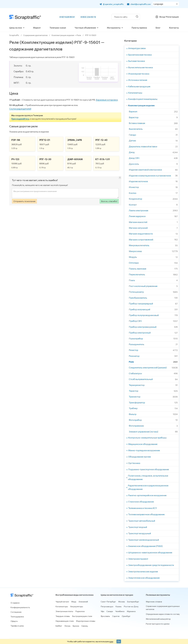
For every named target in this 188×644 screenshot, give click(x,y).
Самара (110, 611)
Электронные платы (64, 611)
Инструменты (114, 28)
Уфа (102, 611)
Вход (162, 17)
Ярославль (105, 616)
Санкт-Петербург (108, 602)
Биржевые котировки (107, 100)
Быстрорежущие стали (82, 616)
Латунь (67, 626)
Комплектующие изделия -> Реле (66, 35)
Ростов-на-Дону (131, 606)
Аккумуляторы (77, 606)
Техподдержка (17, 617)
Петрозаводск (107, 606)
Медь (74, 602)
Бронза (76, 626)
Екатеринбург (133, 602)
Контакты (174, 28)
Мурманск (131, 611)
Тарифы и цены (17, 626)
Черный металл (62, 602)
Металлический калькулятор (158, 619)
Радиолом (80, 611)
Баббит (59, 626)
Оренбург (126, 616)
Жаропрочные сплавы (86, 621)
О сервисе (15, 603)
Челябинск (120, 611)
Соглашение (16, 612)
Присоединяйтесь (20, 119)
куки (111, 641)
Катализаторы (62, 606)
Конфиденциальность (20, 607)
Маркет (37, 28)
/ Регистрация (172, 17)
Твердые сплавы (63, 616)
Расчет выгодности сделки (158, 624)
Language (159, 4)
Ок (119, 641)
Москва (122, 602)
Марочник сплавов (154, 602)
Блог (158, 28)
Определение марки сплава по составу (163, 614)
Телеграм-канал (58, 28)
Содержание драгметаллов (35, 35)
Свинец (85, 626)
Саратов (116, 616)
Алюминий (83, 602)
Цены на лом (16, 28)
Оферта (14, 621)
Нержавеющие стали (65, 621)
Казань (119, 606)
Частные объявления (85, 28)
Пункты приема (139, 28)
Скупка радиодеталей (20, 109)
